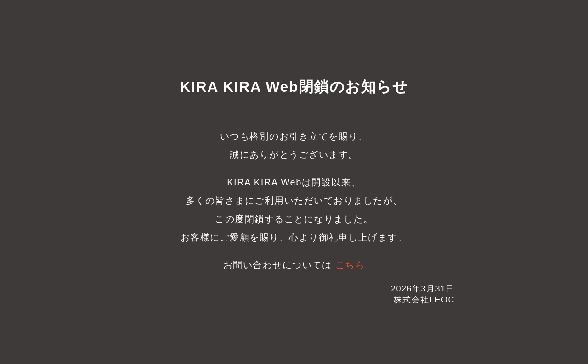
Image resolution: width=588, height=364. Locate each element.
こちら (350, 265)
